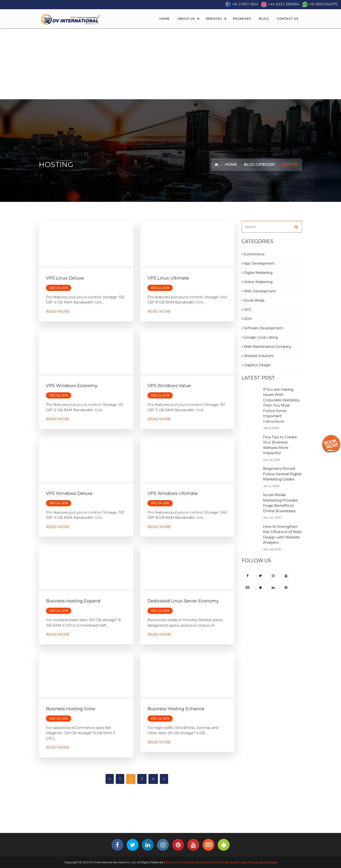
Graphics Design (256, 365)
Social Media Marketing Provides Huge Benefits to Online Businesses (280, 503)
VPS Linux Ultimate (168, 278)
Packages (242, 19)
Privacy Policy (246, 862)
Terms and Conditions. (181, 862)
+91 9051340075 (323, 4)
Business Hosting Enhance (176, 709)
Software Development (262, 328)
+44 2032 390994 (283, 4)
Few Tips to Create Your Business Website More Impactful (280, 445)
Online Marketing (257, 282)
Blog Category (260, 165)
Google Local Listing (260, 337)
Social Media (253, 300)
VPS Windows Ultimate (173, 493)
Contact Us (287, 19)
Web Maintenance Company (267, 347)
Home (164, 19)
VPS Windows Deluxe (69, 493)
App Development (258, 263)
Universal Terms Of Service (216, 862)
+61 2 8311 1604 (245, 4)
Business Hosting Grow (71, 709)
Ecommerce (253, 254)
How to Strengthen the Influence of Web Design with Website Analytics (282, 535)
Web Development (259, 291)
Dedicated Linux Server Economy (183, 601)
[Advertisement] (170, 64)
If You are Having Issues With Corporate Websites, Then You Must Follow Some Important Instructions (281, 405)
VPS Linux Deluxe (65, 278)
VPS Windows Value (169, 386)
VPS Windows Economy (72, 386)
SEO (246, 310)
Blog (264, 19)
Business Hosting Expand (73, 601)
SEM (247, 319)
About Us (186, 19)
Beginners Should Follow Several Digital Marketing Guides (282, 474)
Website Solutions (258, 356)
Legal (262, 862)
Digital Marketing (257, 273)
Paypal (272, 862)
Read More (58, 311)
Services (214, 19)
